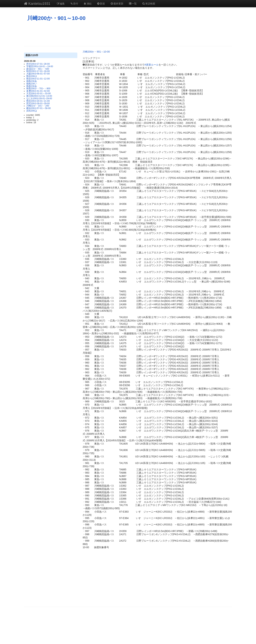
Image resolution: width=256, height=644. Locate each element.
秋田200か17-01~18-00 (38, 71)
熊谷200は (32, 76)
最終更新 (117, 4)
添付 (74, 4)
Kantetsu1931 (37, 4)
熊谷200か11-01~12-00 (38, 79)
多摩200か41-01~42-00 (38, 91)
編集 (61, 4)
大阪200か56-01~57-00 (38, 74)
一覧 (133, 4)
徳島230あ (32, 81)
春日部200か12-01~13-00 (39, 96)
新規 (101, 4)
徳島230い (32, 84)
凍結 (87, 4)
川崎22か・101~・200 (38, 106)
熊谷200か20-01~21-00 (38, 101)
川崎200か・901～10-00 (56, 18)
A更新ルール (152, 65)
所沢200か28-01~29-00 (38, 103)
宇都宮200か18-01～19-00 (40, 66)
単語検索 (149, 4)
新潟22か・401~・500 (38, 69)
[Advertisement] (128, 34)
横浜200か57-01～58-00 (38, 108)
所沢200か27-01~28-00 (38, 64)
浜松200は (32, 111)
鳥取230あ (32, 86)
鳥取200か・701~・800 (38, 89)
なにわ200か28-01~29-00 (39, 98)
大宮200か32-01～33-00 (38, 94)
